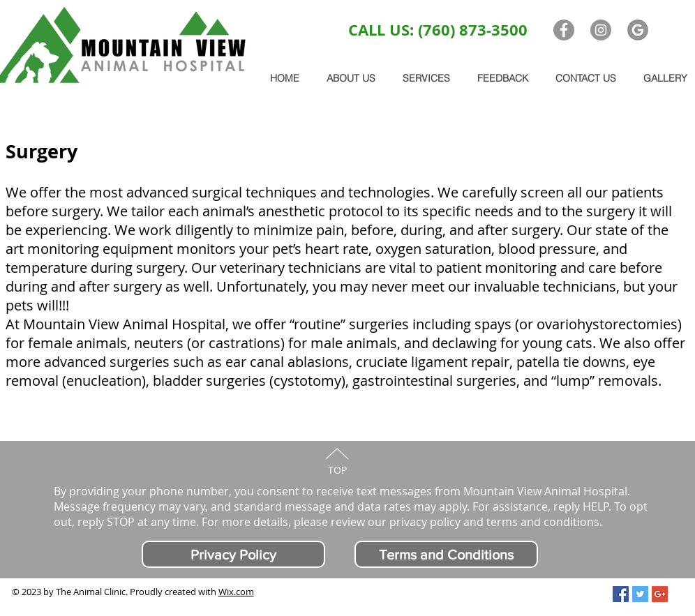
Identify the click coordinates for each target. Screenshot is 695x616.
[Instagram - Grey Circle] (601, 30)
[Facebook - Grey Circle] (564, 30)
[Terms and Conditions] (446, 554)
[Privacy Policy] (233, 554)
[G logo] (638, 30)
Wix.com (236, 592)
